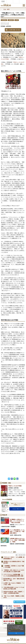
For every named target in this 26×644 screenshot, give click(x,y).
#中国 (17, 20)
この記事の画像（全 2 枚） (14, 30)
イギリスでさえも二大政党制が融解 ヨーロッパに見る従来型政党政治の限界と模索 (13, 575)
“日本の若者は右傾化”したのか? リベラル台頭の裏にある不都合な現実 (14, 588)
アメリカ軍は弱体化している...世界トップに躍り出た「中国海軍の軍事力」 (18, 532)
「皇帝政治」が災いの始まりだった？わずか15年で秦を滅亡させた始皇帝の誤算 (14, 571)
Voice (10, 2)
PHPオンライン (3, 2)
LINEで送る (14, 479)
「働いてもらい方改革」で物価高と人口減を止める (14, 597)
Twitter (9, 479)
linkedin (18, 479)
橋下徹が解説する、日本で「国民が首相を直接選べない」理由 (14, 579)
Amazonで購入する (17, 509)
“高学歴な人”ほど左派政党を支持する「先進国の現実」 (14, 562)
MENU (24, 5)
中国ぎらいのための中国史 (15, 486)
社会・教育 (5, 9)
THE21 (16, 2)
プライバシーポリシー (15, 629)
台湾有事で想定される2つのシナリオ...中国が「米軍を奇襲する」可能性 (18, 540)
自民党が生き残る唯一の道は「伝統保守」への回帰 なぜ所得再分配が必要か (14, 592)
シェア (12, 479)
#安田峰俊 (4, 20)
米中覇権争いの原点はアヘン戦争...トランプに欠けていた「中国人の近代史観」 (17, 521)
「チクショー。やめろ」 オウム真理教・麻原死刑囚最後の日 (14, 558)
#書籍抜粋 (11, 20)
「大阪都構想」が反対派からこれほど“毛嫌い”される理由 (14, 567)
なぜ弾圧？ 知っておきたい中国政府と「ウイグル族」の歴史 (14, 584)
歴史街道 (23, 2)
